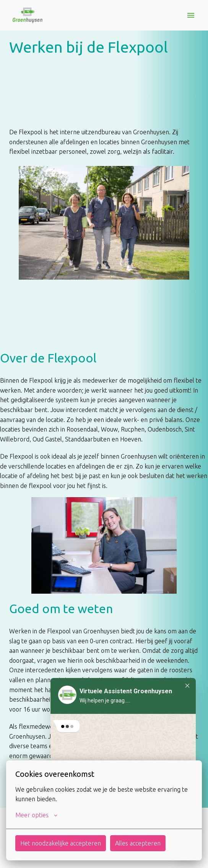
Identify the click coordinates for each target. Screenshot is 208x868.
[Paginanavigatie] (191, 15)
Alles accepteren (138, 843)
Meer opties (36, 815)
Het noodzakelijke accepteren (61, 843)
